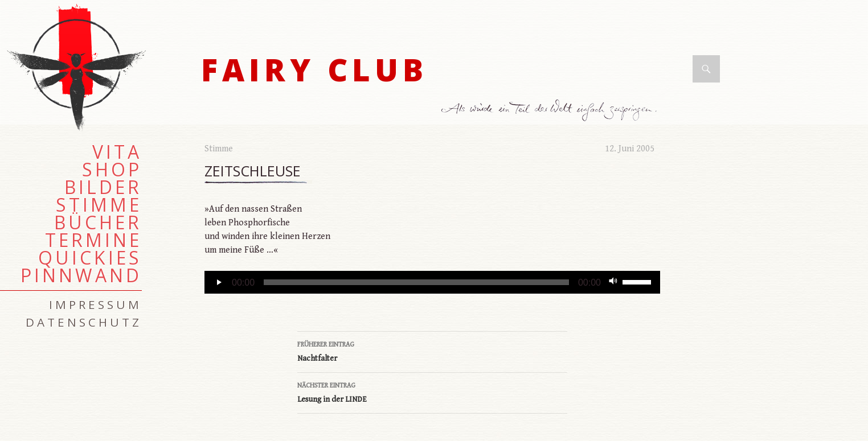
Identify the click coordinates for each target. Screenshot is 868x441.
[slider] (416, 282)
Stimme (219, 149)
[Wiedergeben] (219, 282)
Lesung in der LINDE (432, 391)
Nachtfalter (432, 351)
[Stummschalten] (613, 282)
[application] (432, 282)
